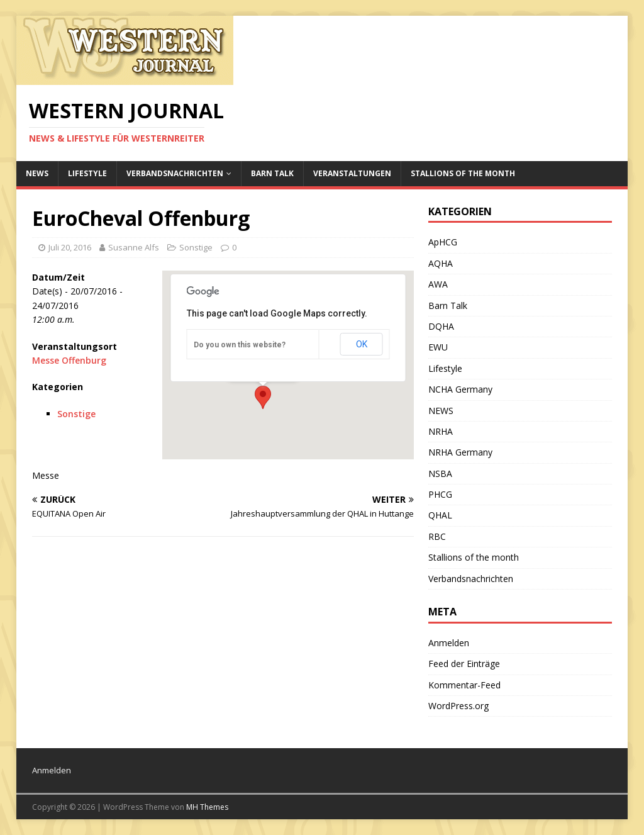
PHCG (440, 494)
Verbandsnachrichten (175, 173)
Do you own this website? (240, 345)
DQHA (441, 326)
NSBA (440, 474)
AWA (438, 284)
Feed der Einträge (464, 664)
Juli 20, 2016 (70, 247)
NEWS (37, 173)
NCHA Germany (460, 389)
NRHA (441, 431)
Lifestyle (87, 173)
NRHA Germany (460, 452)
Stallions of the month (463, 173)
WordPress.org (458, 706)
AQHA (441, 263)
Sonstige (196, 247)
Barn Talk (272, 173)
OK (362, 344)
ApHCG (443, 242)
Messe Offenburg (69, 360)
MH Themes (207, 807)
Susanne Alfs (134, 247)
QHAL (440, 515)
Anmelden (449, 643)
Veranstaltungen (352, 173)
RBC (437, 536)
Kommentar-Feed (464, 685)
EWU (438, 347)
